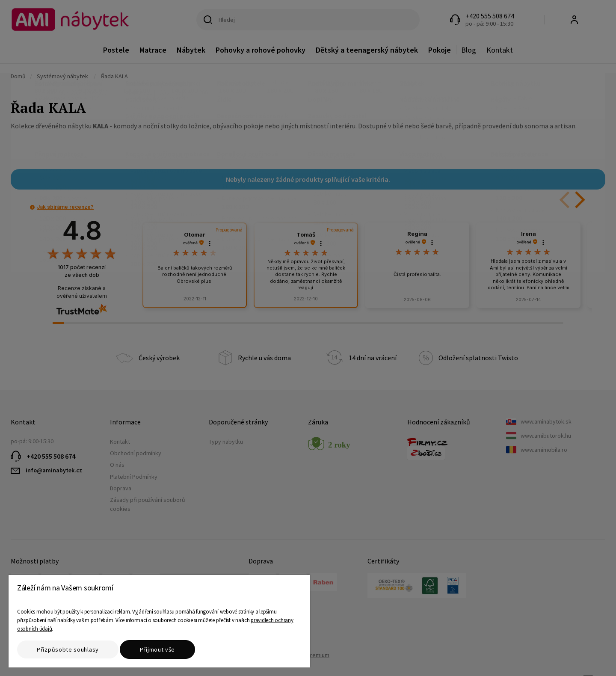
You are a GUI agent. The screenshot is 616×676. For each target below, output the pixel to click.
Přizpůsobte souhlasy (68, 649)
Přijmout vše (157, 649)
